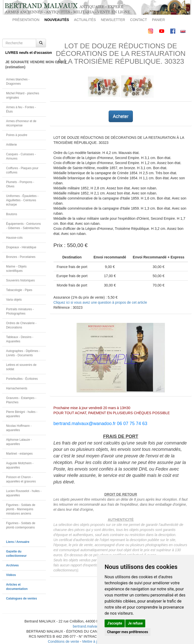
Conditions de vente (63, 641)
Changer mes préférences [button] (128, 632)
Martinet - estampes (19, 454)
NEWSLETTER (113, 20)
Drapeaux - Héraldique (21, 247)
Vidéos (11, 575)
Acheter (121, 116)
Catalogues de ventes (21, 598)
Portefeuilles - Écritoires (22, 379)
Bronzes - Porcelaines (21, 257)
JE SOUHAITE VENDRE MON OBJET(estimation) (26, 64)
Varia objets (14, 300)
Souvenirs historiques (20, 280)
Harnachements (17, 388)
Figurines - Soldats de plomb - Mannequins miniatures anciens (21, 509)
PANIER (159, 20)
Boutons (12, 214)
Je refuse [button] (135, 623)
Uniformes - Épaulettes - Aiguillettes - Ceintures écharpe (22, 200)
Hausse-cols (14, 238)
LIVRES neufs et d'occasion (26, 53)
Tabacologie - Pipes (19, 290)
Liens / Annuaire (18, 542)
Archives (12, 565)
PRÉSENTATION (26, 20)
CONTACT (139, 20)
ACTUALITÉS (85, 20)
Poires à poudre (17, 135)
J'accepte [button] (115, 623)
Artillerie (11, 145)
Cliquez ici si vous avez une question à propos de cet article (100, 302)
